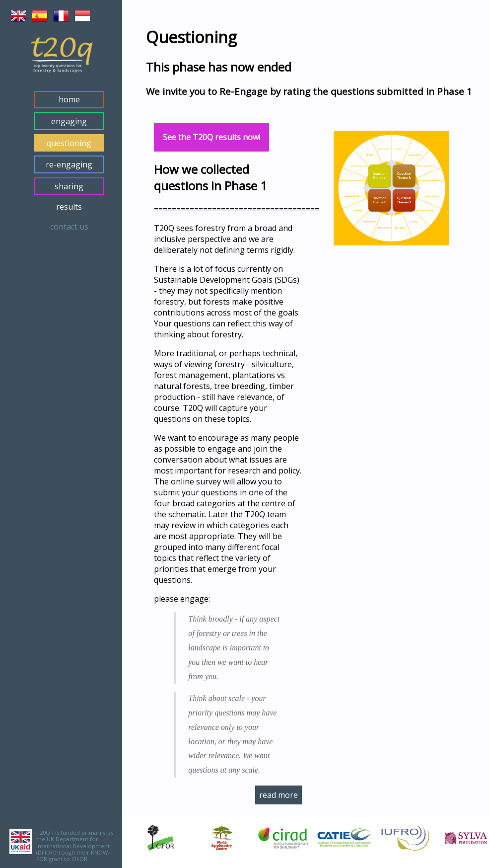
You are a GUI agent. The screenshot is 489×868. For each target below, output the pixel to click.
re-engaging (69, 164)
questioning (69, 143)
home (69, 99)
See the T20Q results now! (211, 137)
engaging (69, 121)
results (69, 207)
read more (279, 795)
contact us (69, 227)
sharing (69, 186)
